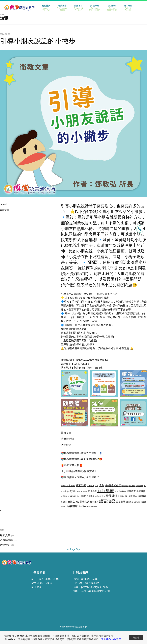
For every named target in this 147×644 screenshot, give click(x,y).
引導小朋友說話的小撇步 (38, 41)
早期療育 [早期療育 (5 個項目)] (131, 491)
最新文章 (5, 210)
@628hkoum (92, 583)
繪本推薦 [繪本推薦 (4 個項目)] (142, 496)
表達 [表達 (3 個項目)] (77, 502)
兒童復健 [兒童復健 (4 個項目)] (71, 486)
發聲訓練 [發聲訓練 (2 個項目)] (121, 496)
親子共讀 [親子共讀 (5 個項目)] (85, 502)
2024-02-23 (5, 34)
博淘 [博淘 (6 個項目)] (101, 485)
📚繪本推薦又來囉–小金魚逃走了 (80, 477)
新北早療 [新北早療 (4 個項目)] (92, 491)
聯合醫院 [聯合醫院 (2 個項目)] (64, 502)
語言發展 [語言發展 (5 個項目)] (121, 502)
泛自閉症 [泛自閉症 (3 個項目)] (90, 496)
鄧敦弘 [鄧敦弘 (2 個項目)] (63, 506)
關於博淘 (46, 8)
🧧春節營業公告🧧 (72, 465)
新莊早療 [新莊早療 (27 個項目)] (106, 491)
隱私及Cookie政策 (111, 639)
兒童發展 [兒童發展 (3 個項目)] (90, 486)
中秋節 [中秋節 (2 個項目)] (63, 486)
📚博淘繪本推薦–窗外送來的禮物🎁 (82, 459)
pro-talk (4, 204)
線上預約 (112, 8)
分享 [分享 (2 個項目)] (96, 486)
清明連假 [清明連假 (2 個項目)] (98, 496)
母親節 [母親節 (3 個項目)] (83, 496)
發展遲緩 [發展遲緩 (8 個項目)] (112, 496)
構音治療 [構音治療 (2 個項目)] (77, 496)
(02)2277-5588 (90, 579)
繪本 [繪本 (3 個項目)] (135, 496)
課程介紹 (95, 8)
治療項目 (78, 8)
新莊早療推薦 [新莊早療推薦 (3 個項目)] (120, 491)
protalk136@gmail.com (94, 587)
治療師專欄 (67, 439)
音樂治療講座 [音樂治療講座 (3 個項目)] (84, 506)
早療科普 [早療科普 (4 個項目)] (141, 491)
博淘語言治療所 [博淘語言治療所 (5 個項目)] (113, 485)
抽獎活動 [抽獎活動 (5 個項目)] (72, 491)
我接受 (136, 638)
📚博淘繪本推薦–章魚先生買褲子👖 (82, 453)
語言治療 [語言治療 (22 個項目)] (107, 501)
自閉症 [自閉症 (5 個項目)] (71, 502)
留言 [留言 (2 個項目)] (104, 496)
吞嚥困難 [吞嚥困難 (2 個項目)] (132, 486)
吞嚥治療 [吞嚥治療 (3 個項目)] (139, 486)
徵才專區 (128, 8)
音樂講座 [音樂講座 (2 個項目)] (94, 506)
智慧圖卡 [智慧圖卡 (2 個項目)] (64, 496)
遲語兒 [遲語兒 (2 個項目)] (143, 502)
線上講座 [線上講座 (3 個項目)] (129, 496)
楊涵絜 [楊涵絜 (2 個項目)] (70, 496)
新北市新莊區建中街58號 (96, 591)
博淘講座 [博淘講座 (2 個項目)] (125, 486)
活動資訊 (66, 445)
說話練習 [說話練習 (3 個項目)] (130, 502)
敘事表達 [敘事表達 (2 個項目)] (84, 491)
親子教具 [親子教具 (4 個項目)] (94, 502)
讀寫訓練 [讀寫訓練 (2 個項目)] (137, 502)
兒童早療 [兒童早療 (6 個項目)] (81, 485)
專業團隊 (62, 8)
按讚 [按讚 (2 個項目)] (79, 491)
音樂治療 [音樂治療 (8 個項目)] (72, 506)
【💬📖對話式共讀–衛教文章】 (79, 471)
